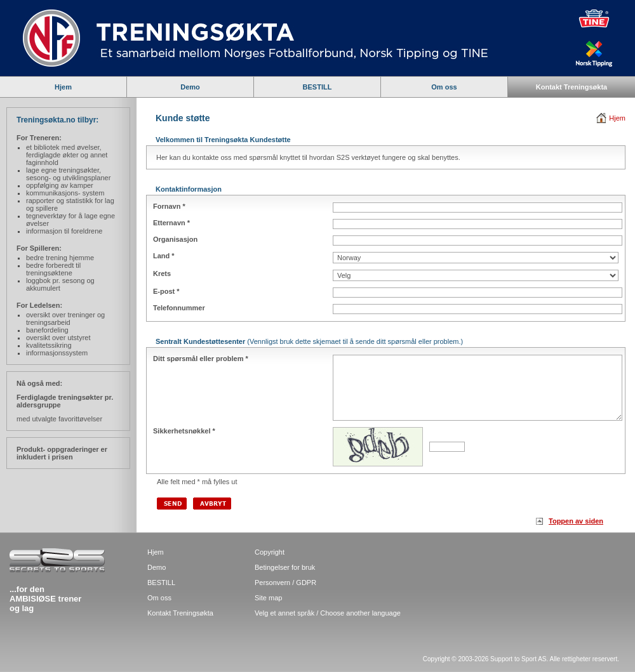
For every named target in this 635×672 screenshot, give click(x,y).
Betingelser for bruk (285, 567)
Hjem (63, 87)
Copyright (270, 552)
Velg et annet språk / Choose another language (328, 613)
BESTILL (317, 87)
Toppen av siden (576, 521)
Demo (190, 87)
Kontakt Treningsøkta (571, 87)
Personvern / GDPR (285, 583)
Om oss (444, 87)
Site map (268, 598)
